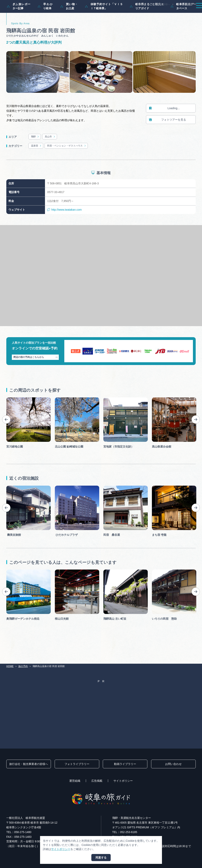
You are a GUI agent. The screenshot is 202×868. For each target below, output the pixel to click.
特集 (79, 13)
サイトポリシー (123, 781)
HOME (10, 666)
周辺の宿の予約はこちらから (35, 374)
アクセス (190, 13)
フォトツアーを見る (167, 136)
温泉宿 (36, 162)
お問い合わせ (173, 764)
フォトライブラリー (77, 764)
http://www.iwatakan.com (64, 226)
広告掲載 (97, 781)
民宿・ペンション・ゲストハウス (67, 162)
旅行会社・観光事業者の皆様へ (153, 4)
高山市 (50, 153)
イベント (141, 13)
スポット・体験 (120, 13)
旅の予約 (173, 13)
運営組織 (75, 781)
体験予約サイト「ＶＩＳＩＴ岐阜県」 (104, 23)
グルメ (157, 13)
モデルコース (97, 13)
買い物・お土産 (69, 23)
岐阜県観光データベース (184, 23)
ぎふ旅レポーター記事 (19, 23)
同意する (101, 858)
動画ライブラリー (125, 764)
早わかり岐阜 (46, 23)
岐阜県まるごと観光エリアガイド (147, 23)
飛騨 (35, 153)
